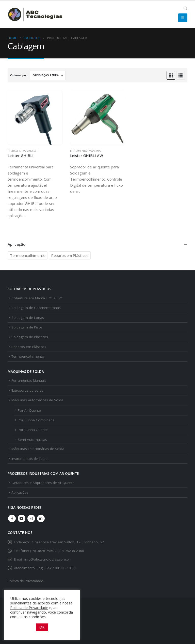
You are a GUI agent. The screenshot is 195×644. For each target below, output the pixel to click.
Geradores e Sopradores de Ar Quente (43, 483)
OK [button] (42, 627)
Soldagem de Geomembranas (36, 308)
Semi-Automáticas (32, 440)
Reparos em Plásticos (70, 255)
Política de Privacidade (25, 581)
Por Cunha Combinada (36, 420)
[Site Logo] (36, 14)
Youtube (22, 518)
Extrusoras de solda (27, 390)
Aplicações (20, 492)
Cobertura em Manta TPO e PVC (37, 298)
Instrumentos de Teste (29, 459)
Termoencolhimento (28, 255)
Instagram (31, 518)
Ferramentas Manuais (23, 151)
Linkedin (41, 518)
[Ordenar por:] (48, 75)
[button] (185, 8)
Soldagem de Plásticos (30, 337)
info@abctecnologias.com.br (47, 559)
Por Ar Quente (29, 410)
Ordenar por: (19, 75)
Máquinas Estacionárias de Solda (38, 449)
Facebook (12, 518)
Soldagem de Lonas (28, 318)
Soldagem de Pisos (27, 327)
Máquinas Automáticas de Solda (37, 400)
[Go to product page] (35, 117)
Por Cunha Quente (33, 430)
